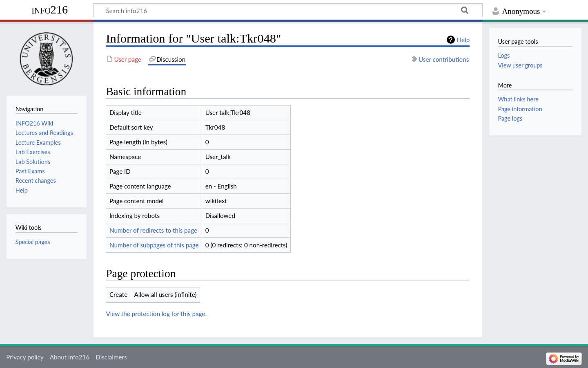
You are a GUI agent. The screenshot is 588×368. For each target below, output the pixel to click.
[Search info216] (288, 10)
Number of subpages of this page (154, 245)
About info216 (70, 357)
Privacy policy (25, 357)
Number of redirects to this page (153, 230)
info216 (50, 10)
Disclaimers (111, 357)
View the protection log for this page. (156, 314)
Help (463, 40)
